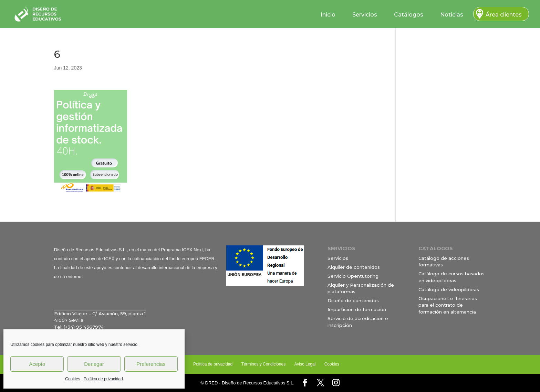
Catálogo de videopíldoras (449, 289)
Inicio (328, 15)
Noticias (452, 15)
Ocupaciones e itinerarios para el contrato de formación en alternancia (448, 305)
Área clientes (504, 15)
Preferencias (151, 364)
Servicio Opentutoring (353, 276)
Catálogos (409, 15)
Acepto (37, 364)
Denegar (94, 364)
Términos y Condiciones (263, 364)
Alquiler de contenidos (354, 267)
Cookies (72, 379)
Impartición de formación (357, 309)
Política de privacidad (103, 379)
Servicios (365, 15)
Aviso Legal (305, 364)
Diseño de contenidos (353, 300)
